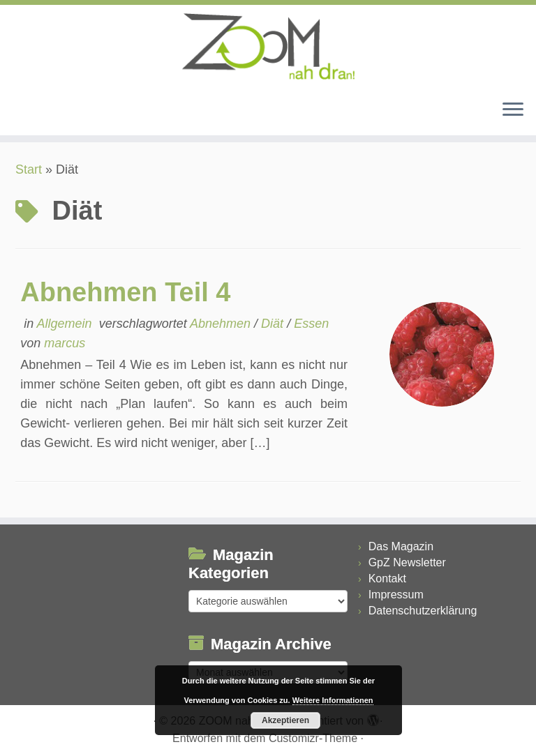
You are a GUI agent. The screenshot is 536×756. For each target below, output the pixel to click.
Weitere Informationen (333, 700)
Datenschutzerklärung (423, 611)
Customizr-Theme (313, 738)
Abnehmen (222, 324)
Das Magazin (401, 546)
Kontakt (387, 579)
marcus (65, 343)
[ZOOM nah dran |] (268, 47)
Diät (274, 324)
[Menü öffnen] (513, 110)
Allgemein (66, 324)
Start (29, 169)
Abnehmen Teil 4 (125, 292)
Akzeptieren (285, 720)
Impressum (396, 595)
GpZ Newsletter (407, 562)
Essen (311, 324)
